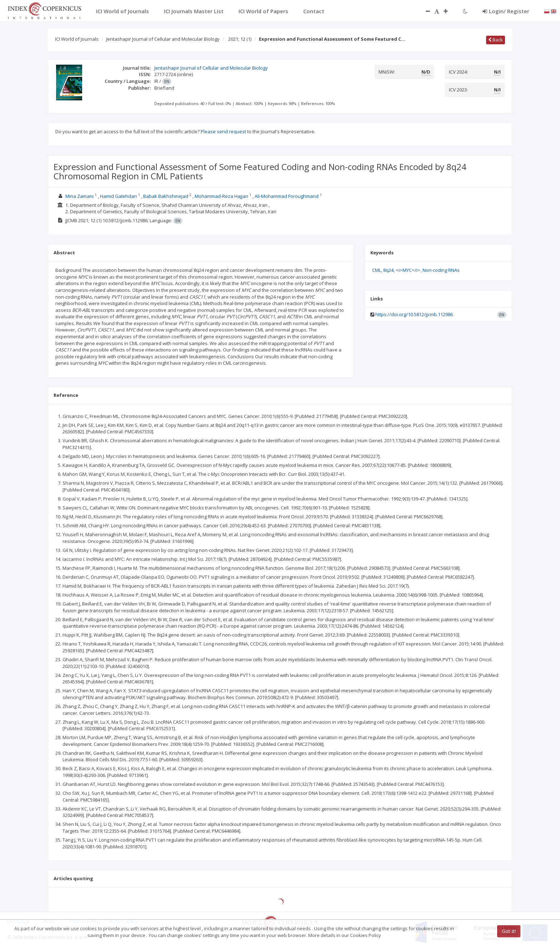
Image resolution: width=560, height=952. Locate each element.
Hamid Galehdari (118, 196)
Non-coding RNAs (441, 270)
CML (377, 270)
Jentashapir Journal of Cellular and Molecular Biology (163, 39)
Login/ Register (506, 11)
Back (496, 40)
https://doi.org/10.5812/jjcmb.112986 (414, 314)
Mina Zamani (79, 196)
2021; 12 (240, 39)
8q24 (388, 270)
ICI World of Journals (77, 39)
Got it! (509, 931)
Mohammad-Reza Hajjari (221, 196)
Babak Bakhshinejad (166, 196)
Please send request (223, 131)
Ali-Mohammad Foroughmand (287, 196)
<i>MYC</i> (408, 270)
